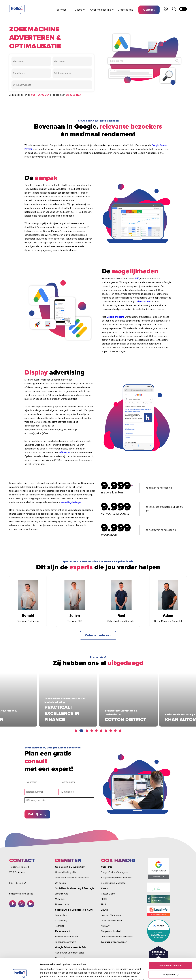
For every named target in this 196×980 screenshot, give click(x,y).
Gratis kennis (125, 10)
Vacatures (107, 867)
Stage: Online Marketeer (114, 883)
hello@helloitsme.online (21, 894)
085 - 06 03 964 (40, 95)
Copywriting (61, 921)
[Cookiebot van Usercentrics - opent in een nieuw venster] (20, 974)
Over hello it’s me (101, 10)
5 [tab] (96, 731)
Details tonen (47, 974)
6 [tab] (101, 731)
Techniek (60, 926)
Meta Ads (60, 899)
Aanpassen (171, 956)
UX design (60, 883)
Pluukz (104, 904)
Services (61, 10)
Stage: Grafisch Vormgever (115, 872)
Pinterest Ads (62, 904)
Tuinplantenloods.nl (111, 931)
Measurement (63, 931)
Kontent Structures (111, 915)
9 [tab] (115, 731)
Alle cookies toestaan (170, 947)
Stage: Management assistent (116, 878)
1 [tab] (77, 731)
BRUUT (105, 910)
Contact (149, 10)
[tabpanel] (98, 700)
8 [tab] (111, 731)
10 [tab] (120, 731)
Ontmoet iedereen (98, 635)
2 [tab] (82, 731)
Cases (78, 10)
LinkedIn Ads (62, 894)
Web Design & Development (70, 867)
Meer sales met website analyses (72, 878)
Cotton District (109, 894)
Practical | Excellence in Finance (117, 937)
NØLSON (106, 926)
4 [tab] (92, 731)
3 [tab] (87, 731)
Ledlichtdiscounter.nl (112, 921)
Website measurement (67, 937)
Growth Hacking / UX (66, 872)
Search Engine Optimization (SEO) (74, 910)
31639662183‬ (73, 95)
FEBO (104, 899)
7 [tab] (106, 731)
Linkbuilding (61, 915)
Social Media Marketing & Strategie (75, 888)
